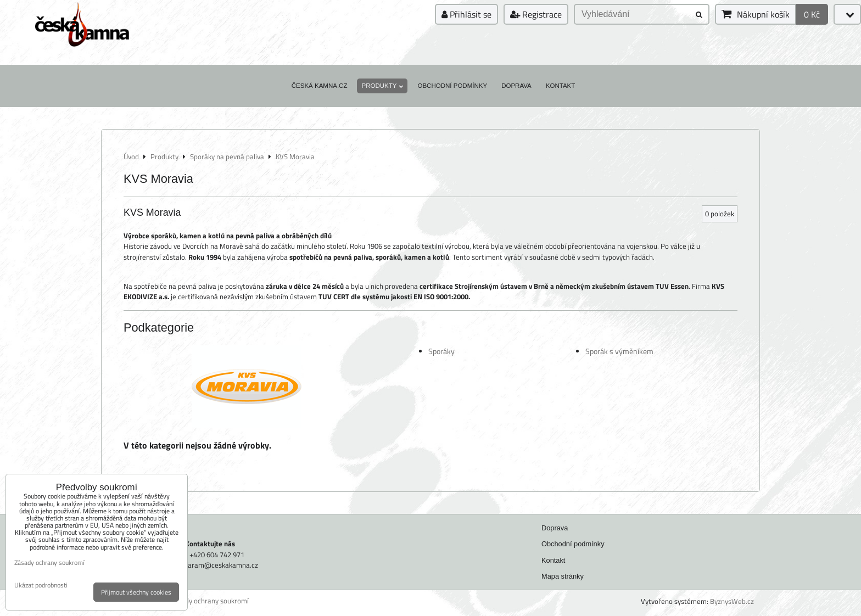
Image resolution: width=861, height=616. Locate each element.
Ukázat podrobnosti (41, 585)
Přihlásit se (466, 14)
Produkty (382, 86)
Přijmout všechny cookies (136, 592)
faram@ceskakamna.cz (222, 565)
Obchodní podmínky (452, 86)
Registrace (536, 14)
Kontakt (561, 86)
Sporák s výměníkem (619, 351)
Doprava (516, 86)
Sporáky (441, 351)
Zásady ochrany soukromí (209, 601)
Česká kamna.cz (320, 86)
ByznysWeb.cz (732, 601)
